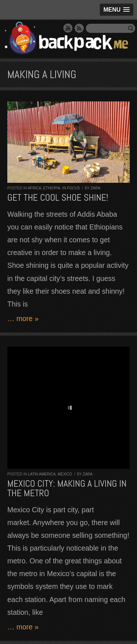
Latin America (42, 474)
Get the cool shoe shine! (58, 198)
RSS (79, 28)
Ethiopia (52, 188)
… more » (23, 319)
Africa (35, 188)
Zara (96, 188)
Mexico (65, 474)
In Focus (71, 188)
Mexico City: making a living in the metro (67, 488)
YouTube (68, 28)
